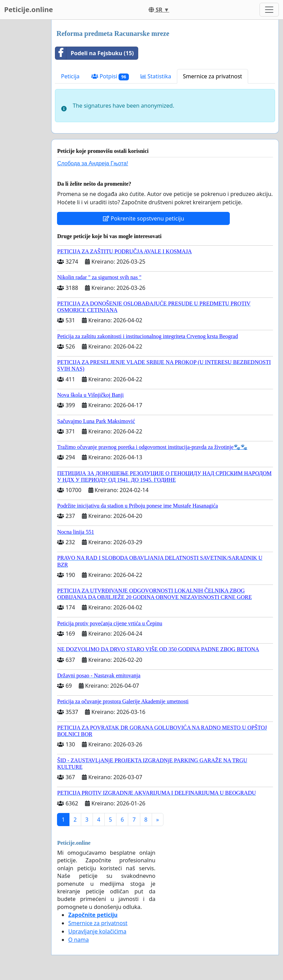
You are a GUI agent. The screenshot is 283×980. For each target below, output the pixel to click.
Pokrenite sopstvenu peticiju (144, 218)
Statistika (156, 76)
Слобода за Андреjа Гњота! (92, 163)
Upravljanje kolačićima (97, 931)
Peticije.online (29, 9)
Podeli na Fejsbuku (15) (95, 53)
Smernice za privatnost (212, 76)
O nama (78, 940)
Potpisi (110, 76)
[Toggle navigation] (269, 10)
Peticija (70, 76)
